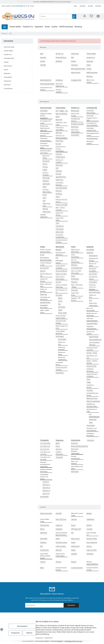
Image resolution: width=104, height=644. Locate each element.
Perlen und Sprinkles (43, 290)
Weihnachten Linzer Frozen (93, 304)
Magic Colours (75, 539)
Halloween (46, 181)
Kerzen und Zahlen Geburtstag (61, 286)
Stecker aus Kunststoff (62, 348)
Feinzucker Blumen (61, 271)
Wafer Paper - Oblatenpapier (75, 131)
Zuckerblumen (8, 89)
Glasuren (43, 271)
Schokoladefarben (92, 139)
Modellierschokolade (77, 124)
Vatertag (45, 209)
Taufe (44, 198)
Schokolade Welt (9, 58)
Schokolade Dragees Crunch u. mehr (92, 118)
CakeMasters (90, 519)
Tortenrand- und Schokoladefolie (92, 430)
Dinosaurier (46, 161)
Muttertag (59, 194)
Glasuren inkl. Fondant (75, 115)
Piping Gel (74, 282)
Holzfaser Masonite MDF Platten (46, 471)
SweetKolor (90, 554)
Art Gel (42, 255)
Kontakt (90, 6)
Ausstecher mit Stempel (93, 260)
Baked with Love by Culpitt (77, 515)
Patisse (73, 543)
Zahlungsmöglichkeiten (47, 84)
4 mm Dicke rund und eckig (45, 458)
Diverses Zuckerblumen (76, 457)
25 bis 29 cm (46, 488)
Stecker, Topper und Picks (62, 327)
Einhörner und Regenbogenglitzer (61, 137)
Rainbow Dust (75, 546)
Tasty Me (43, 562)
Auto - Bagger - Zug (62, 111)
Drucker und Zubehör (90, 333)
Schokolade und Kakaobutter (45, 298)
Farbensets (74, 290)
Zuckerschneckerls (77, 568)
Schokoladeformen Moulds (92, 394)
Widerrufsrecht (76, 73)
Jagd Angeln (46, 184)
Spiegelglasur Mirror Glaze (44, 306)
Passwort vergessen (59, 91)
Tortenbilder (44, 111)
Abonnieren (71, 605)
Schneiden (90, 390)
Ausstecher (90, 253)
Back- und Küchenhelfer (91, 309)
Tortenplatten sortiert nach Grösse (44, 477)
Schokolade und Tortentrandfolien (92, 124)
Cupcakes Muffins (92, 324)
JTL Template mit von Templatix (73, 641)
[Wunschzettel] (91, 16)
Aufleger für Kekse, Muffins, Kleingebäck (46, 116)
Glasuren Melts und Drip (46, 275)
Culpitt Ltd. (59, 525)
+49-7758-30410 (18, 6)
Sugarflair (74, 554)
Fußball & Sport (60, 157)
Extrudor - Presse (92, 353)
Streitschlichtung (61, 57)
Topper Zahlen (62, 313)
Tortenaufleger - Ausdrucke (61, 332)
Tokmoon (58, 562)
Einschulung (59, 141)
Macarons (59, 191)
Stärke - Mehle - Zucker (45, 312)
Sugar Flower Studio (60, 219)
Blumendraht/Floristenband (79, 446)
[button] (85, 16)
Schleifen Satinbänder (59, 453)
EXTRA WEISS (75, 279)
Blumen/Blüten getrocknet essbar (46, 259)
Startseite (83, 6)
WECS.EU (74, 562)
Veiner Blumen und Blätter (77, 468)
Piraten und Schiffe (62, 205)
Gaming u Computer (46, 174)
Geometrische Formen (93, 278)
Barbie (58, 117)
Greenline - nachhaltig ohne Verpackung (45, 464)
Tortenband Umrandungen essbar (45, 146)
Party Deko (59, 295)
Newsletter (59, 61)
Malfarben (74, 265)
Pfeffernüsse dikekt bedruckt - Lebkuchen (45, 128)
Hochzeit (58, 174)
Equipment (39, 27)
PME (41, 546)
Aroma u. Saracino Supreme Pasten (46, 251)
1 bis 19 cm (46, 482)
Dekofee (89, 525)
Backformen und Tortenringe (92, 315)
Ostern (45, 187)
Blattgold (58, 250)
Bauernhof (59, 120)
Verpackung (7, 81)
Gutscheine (91, 440)
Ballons (60, 298)
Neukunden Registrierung (60, 85)
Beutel (58, 443)
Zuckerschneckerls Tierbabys (61, 241)
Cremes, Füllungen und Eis (46, 264)
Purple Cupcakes (61, 546)
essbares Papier (94, 337)
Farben (47, 27)
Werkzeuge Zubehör (90, 143)
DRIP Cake (59, 133)
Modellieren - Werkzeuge (90, 370)
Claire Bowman (45, 525)
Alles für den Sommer (90, 81)
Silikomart (59, 550)
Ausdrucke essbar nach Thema (45, 152)
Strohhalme (62, 307)
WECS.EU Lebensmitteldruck (92, 563)
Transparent (59, 457)
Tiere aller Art (60, 226)
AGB (72, 57)
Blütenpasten (75, 111)
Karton (58, 446)
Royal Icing (43, 294)
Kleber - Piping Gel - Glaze (46, 285)
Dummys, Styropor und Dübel (92, 349)
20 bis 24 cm (46, 485)
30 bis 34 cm (46, 491)
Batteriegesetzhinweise (78, 69)
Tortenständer (44, 497)
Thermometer (91, 426)
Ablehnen (29, 633)
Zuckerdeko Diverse (59, 364)
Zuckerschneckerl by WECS (61, 569)
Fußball (45, 170)
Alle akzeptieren (22, 626)
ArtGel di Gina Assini (46, 513)
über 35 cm (46, 494)
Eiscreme (58, 144)
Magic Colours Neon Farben (75, 251)
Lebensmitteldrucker (95, 340)
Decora (73, 525)
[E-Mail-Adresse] (44, 605)
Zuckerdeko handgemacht (60, 236)
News (75, 6)
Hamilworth (44, 533)
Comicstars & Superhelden (60, 129)
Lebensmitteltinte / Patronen (94, 344)
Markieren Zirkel (91, 366)
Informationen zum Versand (46, 89)
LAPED (58, 539)
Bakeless (89, 513)
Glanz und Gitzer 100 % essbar (76, 272)
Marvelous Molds (92, 539)
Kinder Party (59, 180)
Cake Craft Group (61, 519)
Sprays (73, 276)
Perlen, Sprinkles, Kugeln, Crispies (61, 317)
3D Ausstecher (93, 256)
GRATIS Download (66, 27)
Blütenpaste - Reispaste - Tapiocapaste (75, 451)
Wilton (42, 568)
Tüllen (91, 423)
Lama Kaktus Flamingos (60, 184)
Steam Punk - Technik (60, 214)
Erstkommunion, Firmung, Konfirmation (61, 149)
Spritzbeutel (93, 420)
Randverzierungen (95, 292)
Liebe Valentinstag (61, 188)
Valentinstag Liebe (46, 205)
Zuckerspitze (75, 135)
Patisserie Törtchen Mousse (61, 201)
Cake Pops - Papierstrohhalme (92, 320)
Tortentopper (60, 336)
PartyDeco (43, 543)
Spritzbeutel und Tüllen (92, 410)
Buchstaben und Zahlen (93, 270)
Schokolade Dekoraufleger (91, 112)
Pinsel (88, 379)
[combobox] (56, 16)
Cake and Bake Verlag (45, 520)
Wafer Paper (75, 472)
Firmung (45, 167)
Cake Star (74, 519)
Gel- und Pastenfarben (75, 261)
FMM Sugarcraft (76, 529)
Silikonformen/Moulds (93, 401)
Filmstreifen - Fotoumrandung (45, 140)
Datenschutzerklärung (56, 598)
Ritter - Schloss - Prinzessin (61, 209)
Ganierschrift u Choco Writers (60, 278)
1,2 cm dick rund (45, 446)
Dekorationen (8, 66)
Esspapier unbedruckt (44, 216)
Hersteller (98, 6)
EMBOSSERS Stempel (59, 262)
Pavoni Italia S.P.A (92, 543)
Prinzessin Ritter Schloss (47, 191)
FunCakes (89, 529)
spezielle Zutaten (45, 302)
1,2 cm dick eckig (45, 443)
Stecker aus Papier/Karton (62, 359)
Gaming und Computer (59, 161)
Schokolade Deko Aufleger (61, 322)
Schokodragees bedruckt (45, 134)
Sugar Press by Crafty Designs (60, 555)
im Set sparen (93, 282)
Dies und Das (93, 274)
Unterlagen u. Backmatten (91, 435)
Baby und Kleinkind (61, 114)
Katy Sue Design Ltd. (91, 534)
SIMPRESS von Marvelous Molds (92, 405)
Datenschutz (49, 638)
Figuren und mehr (61, 274)
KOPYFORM (44, 539)
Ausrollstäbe (90, 250)
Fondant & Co (28, 27)
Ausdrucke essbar (9, 47)
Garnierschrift (44, 268)
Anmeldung (59, 80)
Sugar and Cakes (92, 550)
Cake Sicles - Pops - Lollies (61, 124)
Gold (57, 168)
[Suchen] (74, 16)
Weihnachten (47, 212)
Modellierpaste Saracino (76, 120)
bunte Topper (62, 339)
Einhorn (45, 164)
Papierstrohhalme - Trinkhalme (92, 375)
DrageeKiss (59, 529)
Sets (59, 304)
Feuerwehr (59, 154)
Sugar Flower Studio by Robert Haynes (45, 556)
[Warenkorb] (98, 16)
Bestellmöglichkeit (46, 80)
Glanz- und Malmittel (74, 463)
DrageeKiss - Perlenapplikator (92, 328)
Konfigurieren (15, 633)
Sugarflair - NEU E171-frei (76, 299)
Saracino (89, 546)
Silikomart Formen (92, 398)
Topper (60, 310)
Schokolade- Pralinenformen (91, 129)
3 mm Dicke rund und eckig (45, 453)
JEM (72, 533)
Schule (45, 195)
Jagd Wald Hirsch (61, 177)
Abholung (78, 27)
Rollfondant (75, 127)
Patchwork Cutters (61, 543)
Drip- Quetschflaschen (94, 416)
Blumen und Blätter (93, 265)
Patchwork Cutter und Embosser (92, 287)
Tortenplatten (8, 77)
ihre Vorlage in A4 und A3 (45, 122)
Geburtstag (46, 178)
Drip (57, 258)
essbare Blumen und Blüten (60, 267)
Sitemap (74, 61)
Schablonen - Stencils (91, 386)
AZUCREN (59, 513)
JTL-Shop (60, 641)
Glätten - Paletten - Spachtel (92, 362)
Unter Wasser (60, 229)
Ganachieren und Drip (92, 357)
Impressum (39, 638)
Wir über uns (59, 54)
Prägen (89, 382)
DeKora (42, 529)
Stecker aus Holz (62, 343)
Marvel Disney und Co (61, 291)
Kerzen (60, 301)
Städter (73, 550)
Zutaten (55, 27)
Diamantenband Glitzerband (61, 254)
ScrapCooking (44, 550)
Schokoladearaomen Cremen (93, 134)
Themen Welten (15, 27)
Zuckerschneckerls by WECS (92, 569)
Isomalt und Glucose (44, 280)
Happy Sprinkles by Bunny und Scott (61, 534)
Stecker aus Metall (62, 354)
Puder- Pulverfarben (75, 256)
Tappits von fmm (93, 296)
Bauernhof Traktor (46, 157)
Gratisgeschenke (76, 80)
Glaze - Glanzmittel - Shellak (77, 286)
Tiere (44, 201)
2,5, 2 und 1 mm (45, 449)
